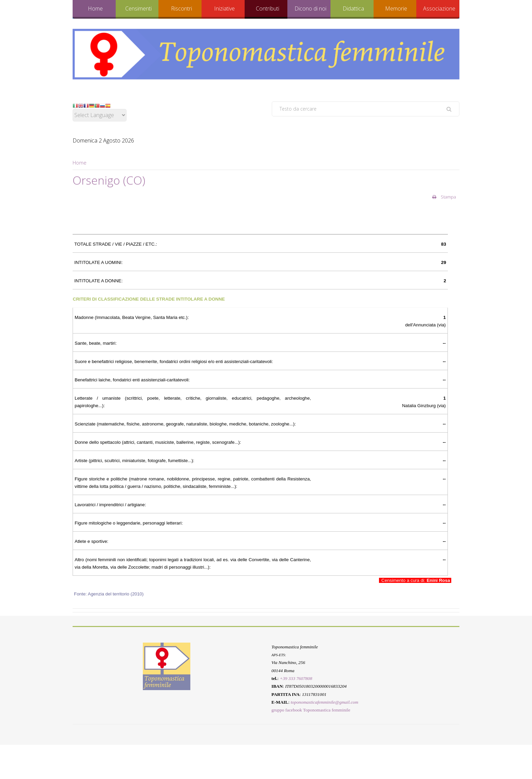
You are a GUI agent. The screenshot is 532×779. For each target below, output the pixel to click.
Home (95, 8)
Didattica (353, 8)
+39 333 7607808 (296, 678)
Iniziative (224, 8)
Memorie (396, 8)
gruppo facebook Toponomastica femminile (311, 710)
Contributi (268, 8)
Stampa (444, 197)
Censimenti (138, 8)
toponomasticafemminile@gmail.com (325, 702)
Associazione (439, 8)
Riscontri (182, 8)
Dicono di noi (310, 8)
